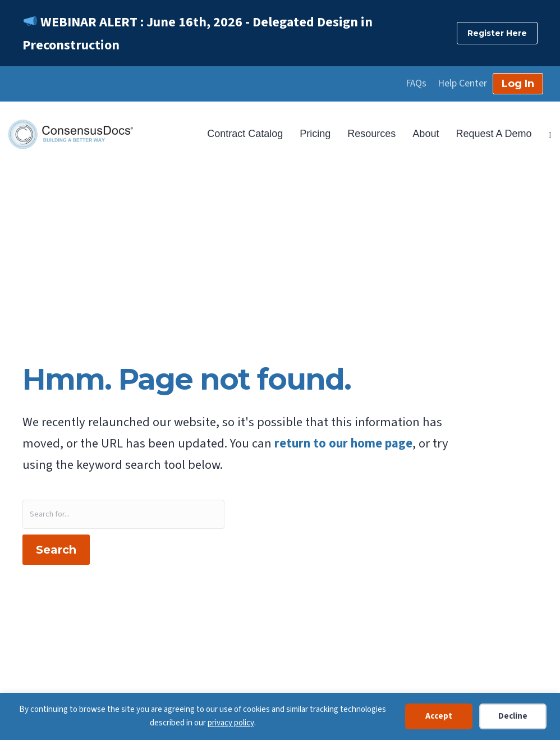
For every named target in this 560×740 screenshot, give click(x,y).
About (426, 134)
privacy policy (231, 723)
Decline (513, 716)
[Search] (546, 134)
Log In (518, 84)
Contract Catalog (245, 134)
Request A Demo (494, 134)
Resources (371, 134)
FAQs (416, 84)
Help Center (462, 84)
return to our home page (343, 444)
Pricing (315, 134)
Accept (439, 716)
